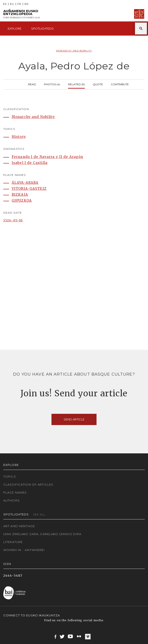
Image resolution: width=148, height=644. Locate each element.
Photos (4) (52, 84)
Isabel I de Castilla (30, 163)
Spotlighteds (42, 28)
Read (32, 84)
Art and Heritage (19, 526)
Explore (15, 28)
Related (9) (76, 84)
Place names (15, 492)
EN (27, 4)
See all (39, 514)
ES (5, 4)
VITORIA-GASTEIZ (29, 189)
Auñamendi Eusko (22, 14)
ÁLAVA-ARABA (25, 183)
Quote (98, 84)
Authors (11, 500)
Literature (13, 542)
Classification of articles (28, 484)
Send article (74, 419)
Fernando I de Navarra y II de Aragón (47, 157)
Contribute (120, 84)
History (19, 137)
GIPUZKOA (22, 200)
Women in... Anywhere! (24, 550)
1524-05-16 (13, 220)
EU (12, 4)
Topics (10, 477)
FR (19, 4)
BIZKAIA (20, 195)
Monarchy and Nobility (74, 51)
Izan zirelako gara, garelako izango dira (42, 534)
